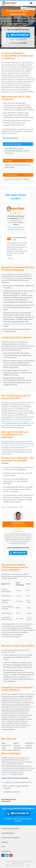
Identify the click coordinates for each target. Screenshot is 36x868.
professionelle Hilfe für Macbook (15, 324)
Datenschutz (13, 865)
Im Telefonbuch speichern (18, 39)
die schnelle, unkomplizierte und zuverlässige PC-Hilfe (18, 446)
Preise (3, 628)
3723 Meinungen (18, 531)
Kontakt (28, 865)
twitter (7, 855)
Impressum (21, 865)
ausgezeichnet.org (7, 774)
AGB (7, 865)
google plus (11, 855)
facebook (3, 855)
